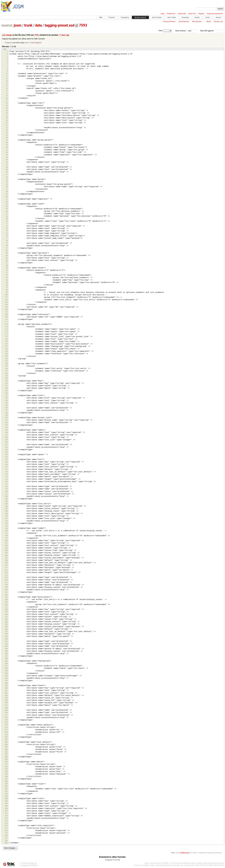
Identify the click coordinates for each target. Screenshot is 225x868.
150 (6, 418)
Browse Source (140, 17)
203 (6, 548)
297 (6, 779)
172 (6, 472)
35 (7, 135)
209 (6, 563)
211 (6, 568)
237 (6, 632)
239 (6, 637)
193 (6, 523)
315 (6, 823)
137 (6, 386)
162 (6, 447)
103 (6, 302)
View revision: (181, 31)
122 (6, 349)
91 (7, 273)
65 (7, 209)
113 (6, 327)
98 (7, 290)
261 (6, 691)
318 (6, 831)
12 (7, 79)
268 (6, 708)
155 (6, 430)
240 (6, 639)
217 (6, 582)
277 (6, 730)
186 (6, 506)
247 (6, 656)
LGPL (215, 865)
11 (7, 76)
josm (18, 25)
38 (7, 143)
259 (6, 686)
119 (6, 342)
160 (6, 442)
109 (6, 317)
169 (6, 465)
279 (6, 735)
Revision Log (218, 21)
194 (6, 526)
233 (6, 622)
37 (7, 140)
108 (6, 315)
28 (7, 118)
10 (7, 74)
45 (7, 160)
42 (7, 152)
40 (7, 148)
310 (6, 811)
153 (6, 425)
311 (6, 813)
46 (7, 162)
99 (7, 292)
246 (6, 654)
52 (7, 177)
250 (6, 664)
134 (6, 378)
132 (6, 374)
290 (6, 762)
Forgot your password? (215, 14)
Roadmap (185, 17)
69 (7, 219)
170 (6, 467)
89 (7, 268)
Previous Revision (169, 21)
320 (6, 836)
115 (6, 332)
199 (6, 538)
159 (6, 440)
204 (6, 551)
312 (6, 816)
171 (6, 469)
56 (7, 187)
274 (6, 722)
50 (7, 172)
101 (6, 297)
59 (7, 194)
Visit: (161, 31)
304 (6, 796)
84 (7, 256)
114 (6, 329)
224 (6, 600)
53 (7, 179)
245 (6, 651)
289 (6, 759)
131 (6, 371)
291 (6, 764)
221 (6, 592)
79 (7, 243)
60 (7, 197)
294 (6, 772)
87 (7, 263)
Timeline (112, 17)
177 (6, 484)
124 (6, 354)
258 (6, 683)
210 (6, 565)
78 (7, 241)
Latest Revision (184, 21)
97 (7, 288)
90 (7, 270)
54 (7, 182)
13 (7, 81)
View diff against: (212, 31)
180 (6, 492)
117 (6, 337)
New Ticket (172, 17)
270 (6, 713)
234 (6, 624)
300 (6, 786)
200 (6, 541)
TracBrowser (184, 853)
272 (6, 718)
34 (7, 133)
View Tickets (157, 17)
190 (6, 516)
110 (6, 319)
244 (6, 649)
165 (6, 455)
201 (6, 543)
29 (7, 121)
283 (6, 745)
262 (6, 693)
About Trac (192, 14)
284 (6, 747)
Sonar (208, 17)
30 (7, 123)
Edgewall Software (30, 865)
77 (7, 238)
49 (7, 170)
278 (6, 732)
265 (6, 700)
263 (6, 695)
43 (7, 155)
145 (6, 405)
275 (6, 725)
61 (7, 199)
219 (6, 587)
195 (6, 528)
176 (6, 482)
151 (6, 420)
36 (7, 138)
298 (6, 782)
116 (6, 334)
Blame (209, 21)
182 (6, 496)
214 (6, 575)
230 (6, 614)
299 (6, 784)
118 (6, 339)
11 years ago (64, 35)
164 (6, 452)
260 (6, 688)
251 (6, 666)
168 (6, 462)
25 (7, 111)
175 (6, 479)
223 (6, 597)
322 (6, 841)
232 (6, 619)
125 (6, 356)
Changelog (125, 17)
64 (7, 206)
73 (7, 229)
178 (6, 487)
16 (7, 88)
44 (7, 157)
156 (6, 432)
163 (6, 450)
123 (6, 351)
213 (6, 573)
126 (6, 359)
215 (6, 578)
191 (6, 519)
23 (7, 106)
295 (6, 774)
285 (6, 750)
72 (7, 226)
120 (6, 344)
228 (6, 609)
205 (6, 553)
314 (6, 821)
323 (6, 843)
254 (6, 673)
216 (6, 580)
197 (6, 533)
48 (7, 167)
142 (6, 398)
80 (7, 246)
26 (7, 113)
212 (6, 570)
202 (6, 546)
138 (6, 388)
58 (7, 192)
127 (6, 361)
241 (6, 641)
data (38, 25)
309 (6, 809)
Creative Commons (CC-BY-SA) (167, 865)
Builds (197, 17)
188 (6, 511)
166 (6, 457)
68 (7, 216)
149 (6, 415)
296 (6, 777)
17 (7, 91)
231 (6, 617)
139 (6, 391)
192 (6, 521)
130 (6, 369)
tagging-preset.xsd (60, 25)
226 (6, 605)
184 (6, 501)
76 (7, 236)
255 (6, 676)
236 (6, 629)
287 (6, 755)
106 (6, 310)
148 (6, 413)
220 (6, 590)
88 (7, 265)
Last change (7, 35)
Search (218, 17)
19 (7, 96)
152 (6, 423)
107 (6, 312)
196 (6, 531)
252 (6, 668)
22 (7, 103)
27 (7, 115)
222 (6, 595)
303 (6, 794)
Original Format (113, 860)
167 (6, 460)
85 (7, 258)
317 (6, 828)
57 (7, 189)
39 (7, 145)
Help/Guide (182, 14)
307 (6, 804)
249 (6, 661)
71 (7, 224)
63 (7, 204)
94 (7, 280)
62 (7, 202)
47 (7, 165)
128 (6, 364)
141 (6, 396)
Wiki (101, 17)
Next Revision (197, 21)
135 (6, 381)
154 (6, 428)
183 (6, 499)
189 (6, 514)
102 (6, 300)
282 (6, 742)
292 (6, 767)
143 (6, 401)
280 (6, 737)
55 (7, 184)
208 (6, 560)
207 (6, 558)
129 (6, 366)
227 (6, 607)
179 (6, 489)
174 (6, 477)
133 (6, 376)
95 (7, 283)
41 (7, 150)
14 (7, 84)
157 (6, 435)
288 (6, 757)
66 (7, 211)
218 (6, 585)
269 (6, 710)
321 (6, 838)
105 (6, 307)
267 (6, 705)
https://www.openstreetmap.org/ (211, 863)
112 (6, 324)
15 (7, 86)
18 (7, 93)
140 (6, 393)
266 (6, 703)
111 (6, 322)
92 (7, 275)
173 (6, 474)
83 (7, 253)
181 (6, 494)
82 (7, 251)
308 (6, 806)
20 (7, 98)
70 (7, 221)
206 (6, 555)
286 (6, 752)
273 (6, 720)
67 (7, 214)
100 (6, 295)
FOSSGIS (165, 863)
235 (6, 627)
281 (6, 740)
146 (6, 408)
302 (6, 791)
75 (7, 234)
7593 (83, 25)
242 (6, 644)
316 (6, 826)
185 (6, 504)
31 (7, 125)
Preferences (171, 14)
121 (6, 347)
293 (6, 769)
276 (6, 728)
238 (6, 634)
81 (7, 248)
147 (6, 410)
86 (7, 261)
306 (6, 801)
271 (6, 715)
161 (6, 445)
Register (201, 14)
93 (7, 278)
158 (6, 438)
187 (6, 509)
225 (6, 602)
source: (7, 25)
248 (6, 659)
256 (6, 678)
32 (7, 128)
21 (7, 101)
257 (6, 681)
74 (7, 231)
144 (6, 403)
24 (7, 108)
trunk (28, 25)
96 (7, 285)
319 (6, 833)
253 (6, 671)
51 (7, 175)
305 (6, 799)
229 (6, 612)
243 (6, 646)
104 (6, 305)
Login (162, 14)
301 (6, 789)
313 (6, 818)
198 (6, 536)
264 (6, 698)
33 (7, 130)
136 (6, 383)
